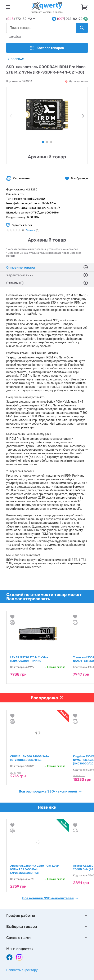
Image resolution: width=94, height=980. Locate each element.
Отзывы (31, 230)
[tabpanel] (47, 115)
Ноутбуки (15, 36)
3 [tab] (51, 142)
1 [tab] (43, 142)
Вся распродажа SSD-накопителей (50, 791)
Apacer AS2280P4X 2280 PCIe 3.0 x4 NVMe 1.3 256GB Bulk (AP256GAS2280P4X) (35, 869)
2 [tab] (47, 142)
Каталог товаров (47, 48)
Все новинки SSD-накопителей (50, 898)
